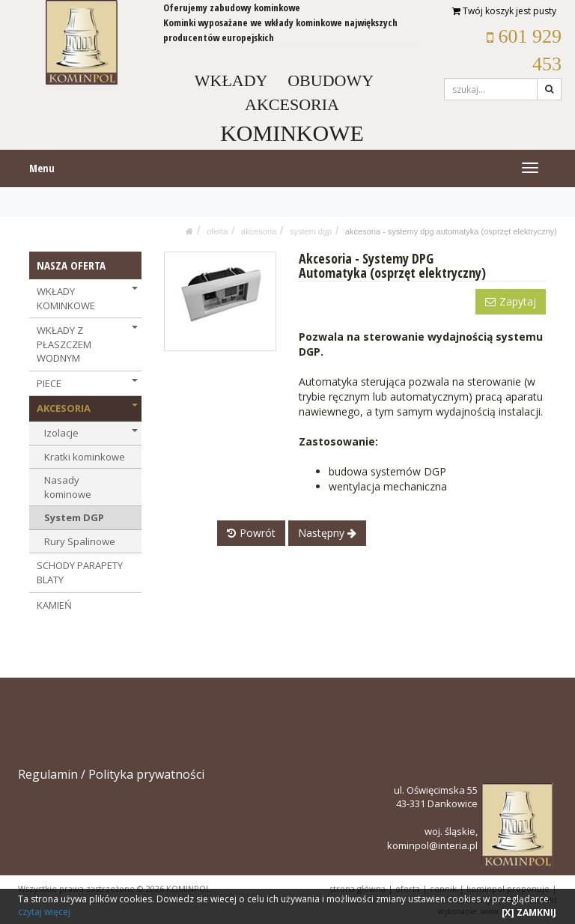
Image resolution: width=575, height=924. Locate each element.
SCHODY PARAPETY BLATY (80, 572)
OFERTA (217, 231)
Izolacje (91, 433)
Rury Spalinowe (80, 541)
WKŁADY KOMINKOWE (87, 298)
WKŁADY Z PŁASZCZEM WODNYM (87, 344)
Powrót (251, 533)
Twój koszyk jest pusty (504, 11)
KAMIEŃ (54, 605)
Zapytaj (511, 301)
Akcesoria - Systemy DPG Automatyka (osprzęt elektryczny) (451, 231)
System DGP (311, 231)
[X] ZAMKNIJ (529, 912)
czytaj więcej (44, 912)
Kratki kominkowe (85, 457)
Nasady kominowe (68, 487)
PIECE (87, 383)
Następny (327, 533)
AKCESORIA (259, 231)
